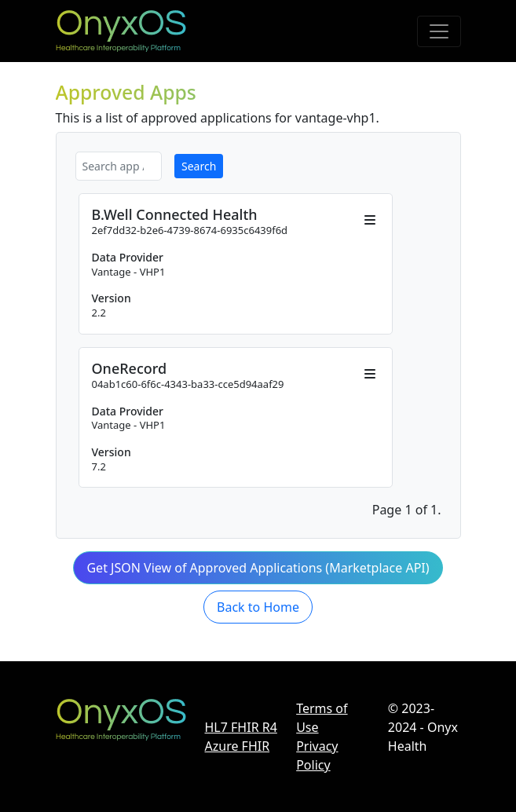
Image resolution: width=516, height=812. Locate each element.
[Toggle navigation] (439, 31)
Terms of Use (322, 718)
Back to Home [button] (258, 607)
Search (199, 166)
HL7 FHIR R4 (241, 727)
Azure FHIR (238, 746)
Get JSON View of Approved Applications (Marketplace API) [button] (258, 568)
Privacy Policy (317, 755)
